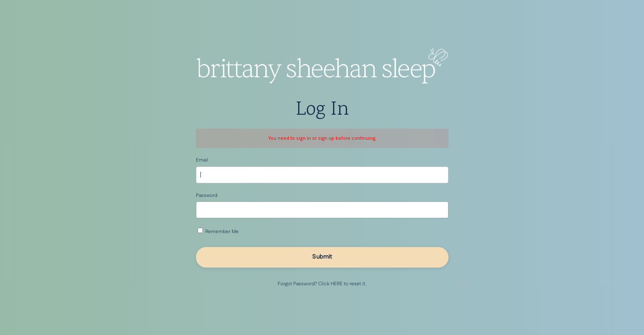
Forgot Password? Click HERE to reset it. (322, 284)
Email (202, 160)
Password (207, 195)
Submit (322, 257)
